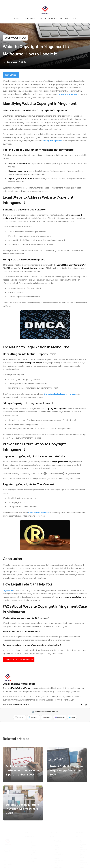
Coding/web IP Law (15, 38)
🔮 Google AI (60, 717)
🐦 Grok (72, 717)
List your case (68, 19)
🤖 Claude (47, 717)
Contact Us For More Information (19, 660)
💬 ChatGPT (20, 717)
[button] (30, 19)
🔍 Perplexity (34, 717)
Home (16, 19)
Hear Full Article (11, 75)
